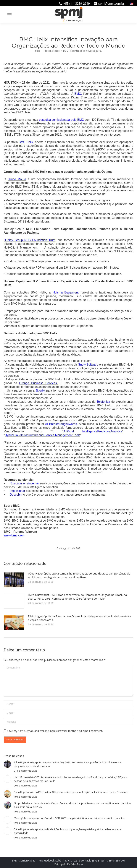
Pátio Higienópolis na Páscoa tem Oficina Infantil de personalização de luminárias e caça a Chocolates (79, 618)
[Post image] (14, 580)
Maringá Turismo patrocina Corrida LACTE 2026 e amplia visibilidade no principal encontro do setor (69, 818)
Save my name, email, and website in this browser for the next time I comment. (55, 731)
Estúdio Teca (75, 864)
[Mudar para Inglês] (132, 4)
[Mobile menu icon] (9, 15)
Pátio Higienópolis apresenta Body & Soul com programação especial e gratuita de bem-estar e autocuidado (67, 831)
